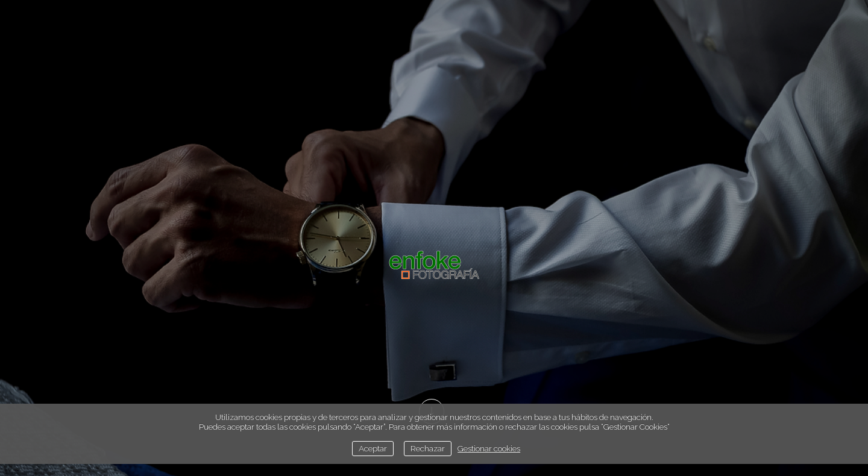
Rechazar (428, 448)
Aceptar (373, 448)
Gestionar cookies (489, 448)
